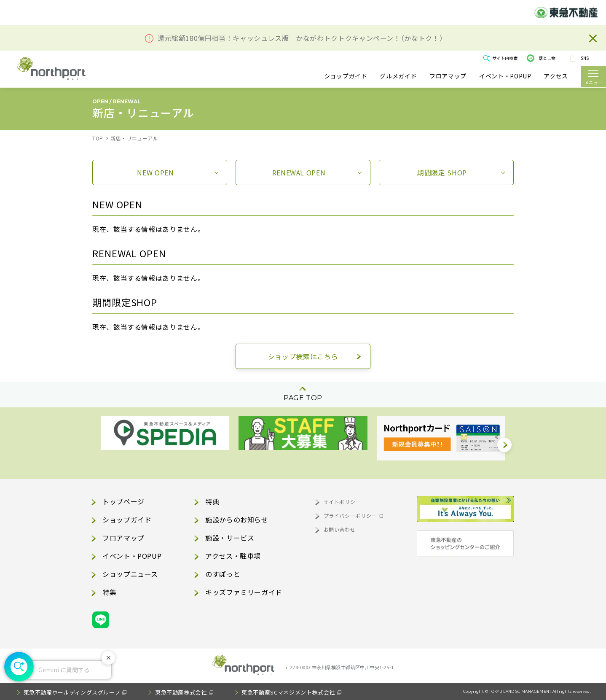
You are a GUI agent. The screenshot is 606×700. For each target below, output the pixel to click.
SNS (585, 58)
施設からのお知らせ (237, 520)
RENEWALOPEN (299, 172)
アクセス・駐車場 (233, 556)
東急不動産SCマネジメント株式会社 (288, 692)
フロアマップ (448, 76)
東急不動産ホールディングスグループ (72, 692)
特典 (212, 501)
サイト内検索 (505, 58)
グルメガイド (398, 76)
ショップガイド (346, 76)
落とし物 (547, 58)
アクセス (556, 76)
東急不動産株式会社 (181, 692)
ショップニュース (130, 574)
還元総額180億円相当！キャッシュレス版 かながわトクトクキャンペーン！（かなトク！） (300, 38)
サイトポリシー (342, 502)
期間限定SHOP (442, 172)
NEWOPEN (155, 172)
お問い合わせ (340, 529)
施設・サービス (230, 538)
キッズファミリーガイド (244, 592)
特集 (109, 592)
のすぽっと (223, 574)
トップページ (123, 501)
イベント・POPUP (505, 76)
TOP (98, 138)
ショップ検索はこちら (303, 356)
